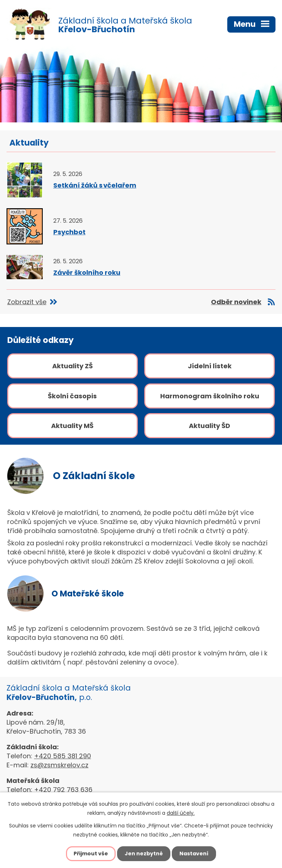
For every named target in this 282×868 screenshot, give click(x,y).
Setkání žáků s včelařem (95, 185)
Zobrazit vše (27, 302)
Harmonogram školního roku (210, 396)
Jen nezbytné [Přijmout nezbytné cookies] (144, 854)
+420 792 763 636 (63, 790)
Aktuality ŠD (210, 426)
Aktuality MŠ (72, 426)
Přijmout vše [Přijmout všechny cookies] (91, 854)
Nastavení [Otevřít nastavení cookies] (194, 854)
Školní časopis (72, 396)
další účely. (181, 813)
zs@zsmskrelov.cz (59, 765)
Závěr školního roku (87, 272)
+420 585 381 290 (63, 756)
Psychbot (69, 232)
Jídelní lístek (210, 366)
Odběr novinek (236, 302)
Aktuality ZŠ (72, 366)
